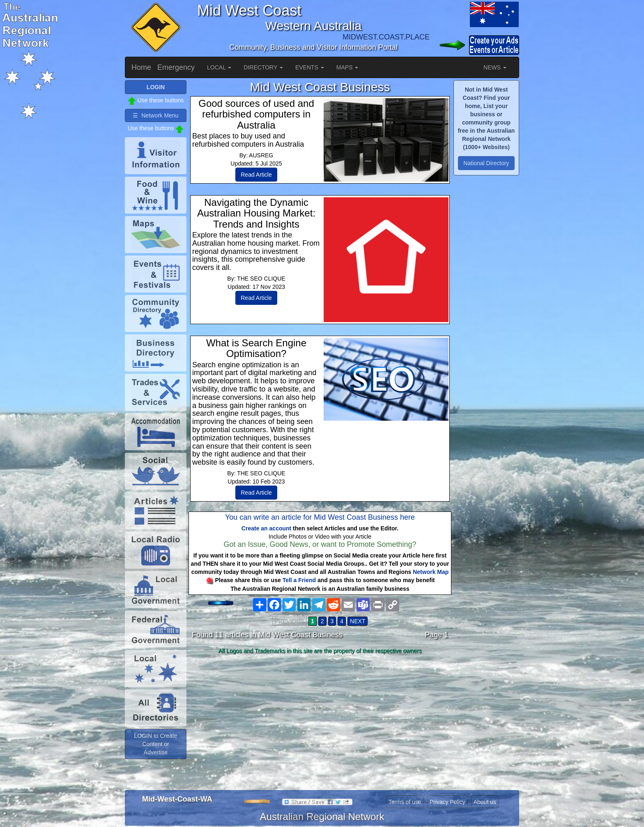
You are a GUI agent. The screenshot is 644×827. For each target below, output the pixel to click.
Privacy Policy (447, 802)
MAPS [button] (347, 67)
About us (485, 802)
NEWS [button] (495, 67)
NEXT (358, 621)
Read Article (256, 175)
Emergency (176, 67)
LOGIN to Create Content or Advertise (155, 744)
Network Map (431, 572)
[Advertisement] (320, 722)
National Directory (486, 163)
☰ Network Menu (155, 115)
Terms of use (405, 802)
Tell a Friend (299, 580)
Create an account (266, 528)
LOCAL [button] (219, 67)
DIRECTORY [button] (263, 67)
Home (141, 67)
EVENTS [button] (310, 67)
